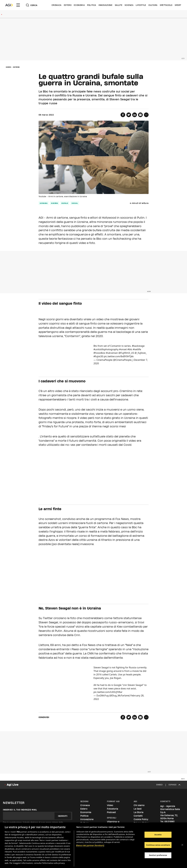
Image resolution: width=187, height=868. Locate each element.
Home (8, 67)
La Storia (138, 812)
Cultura (153, 5)
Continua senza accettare (158, 845)
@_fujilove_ (141, 353)
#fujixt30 (98, 356)
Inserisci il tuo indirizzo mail (20, 810)
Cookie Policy (141, 819)
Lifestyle (141, 5)
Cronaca (57, 5)
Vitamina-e (113, 822)
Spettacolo (166, 5)
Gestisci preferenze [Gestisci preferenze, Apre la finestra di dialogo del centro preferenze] (158, 855)
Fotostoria (112, 809)
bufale (65, 203)
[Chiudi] (182, 845)
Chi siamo (139, 805)
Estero (68, 5)
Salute (119, 5)
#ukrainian (112, 353)
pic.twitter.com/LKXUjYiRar (108, 692)
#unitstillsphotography (106, 349)
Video (110, 805)
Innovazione (105, 5)
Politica (92, 5)
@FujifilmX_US (126, 353)
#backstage (138, 346)
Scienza (129, 5)
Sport (178, 5)
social (75, 203)
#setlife (137, 349)
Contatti (138, 816)
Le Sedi (138, 809)
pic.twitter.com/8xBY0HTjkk (119, 356)
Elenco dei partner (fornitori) (90, 846)
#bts (130, 349)
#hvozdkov (99, 353)
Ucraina (44, 203)
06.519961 (169, 821)
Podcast (111, 812)
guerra (54, 203)
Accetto (158, 835)
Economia (79, 5)
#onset (123, 349)
